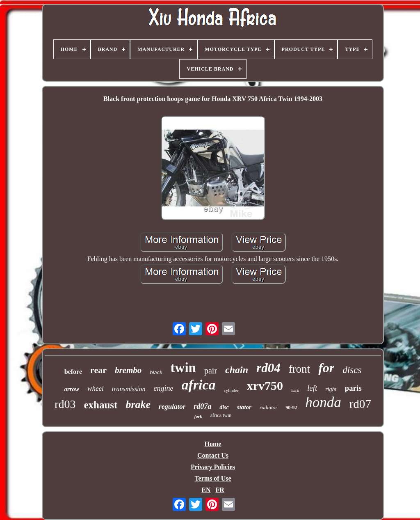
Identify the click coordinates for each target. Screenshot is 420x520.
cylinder (231, 390)
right (331, 389)
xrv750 (265, 386)
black (156, 372)
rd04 (268, 368)
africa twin (221, 415)
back (295, 391)
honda (323, 402)
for (326, 368)
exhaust (100, 405)
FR (220, 490)
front (299, 369)
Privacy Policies (213, 467)
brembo (128, 370)
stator (244, 407)
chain (237, 370)
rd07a (202, 406)
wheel (96, 388)
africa (199, 385)
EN (206, 490)
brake (138, 404)
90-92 (291, 408)
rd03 (65, 404)
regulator (172, 407)
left (312, 388)
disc (224, 407)
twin (183, 368)
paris (353, 388)
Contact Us (213, 455)
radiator (268, 407)
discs (352, 370)
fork (198, 416)
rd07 (360, 404)
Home (213, 444)
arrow (72, 389)
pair (211, 371)
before (73, 372)
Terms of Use (213, 478)
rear (98, 370)
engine (164, 388)
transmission (129, 389)
